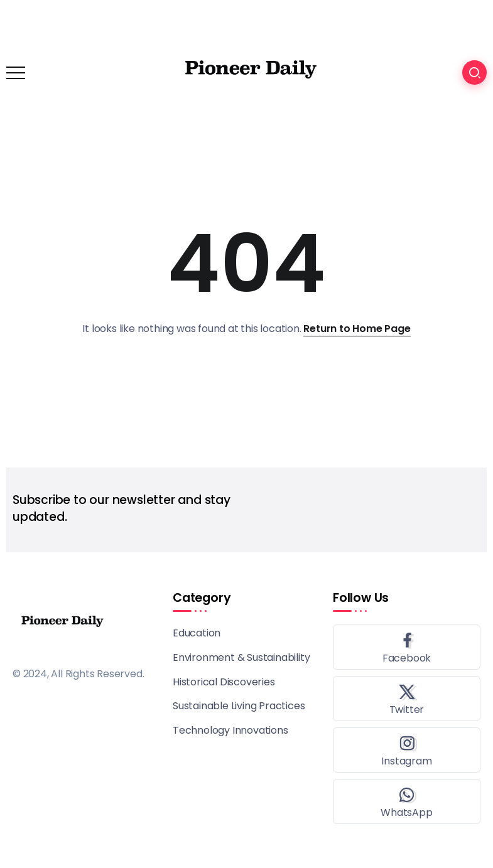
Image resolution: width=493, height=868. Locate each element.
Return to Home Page (357, 329)
